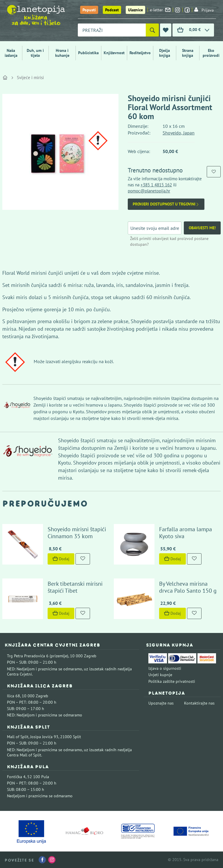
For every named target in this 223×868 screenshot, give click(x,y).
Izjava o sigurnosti (165, 668)
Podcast (112, 10)
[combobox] (112, 30)
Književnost (114, 53)
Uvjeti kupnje (160, 675)
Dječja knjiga (165, 53)
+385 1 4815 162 (156, 185)
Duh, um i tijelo (35, 53)
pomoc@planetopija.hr (149, 191)
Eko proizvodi (211, 53)
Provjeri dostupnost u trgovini (166, 204)
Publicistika (88, 53)
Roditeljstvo (140, 53)
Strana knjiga (188, 53)
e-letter (160, 10)
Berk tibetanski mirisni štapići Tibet (75, 587)
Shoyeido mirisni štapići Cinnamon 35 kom (77, 533)
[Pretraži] (152, 30)
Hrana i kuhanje (62, 53)
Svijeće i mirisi (30, 78)
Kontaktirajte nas (199, 703)
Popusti (89, 10)
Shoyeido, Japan (179, 133)
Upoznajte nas (161, 703)
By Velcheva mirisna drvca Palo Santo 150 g (188, 587)
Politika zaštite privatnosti (172, 681)
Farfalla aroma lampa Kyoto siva (186, 533)
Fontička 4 (16, 777)
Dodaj (61, 559)
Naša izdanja (11, 53)
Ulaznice (135, 10)
